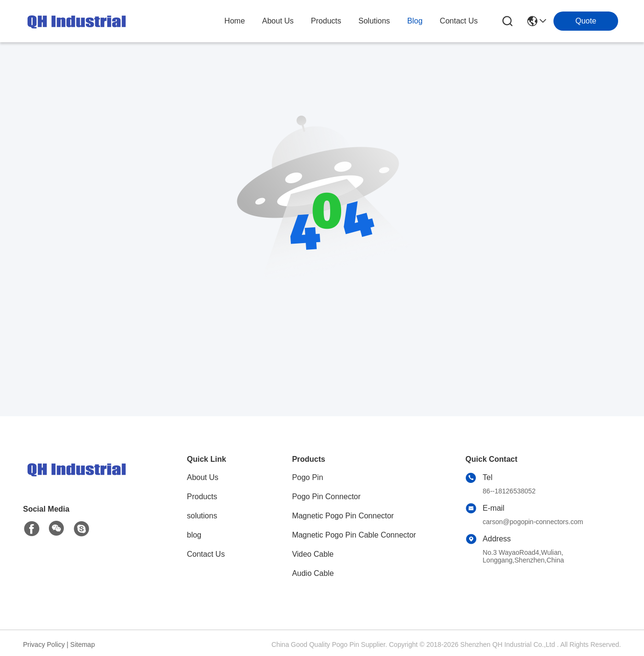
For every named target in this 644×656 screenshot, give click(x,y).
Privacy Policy (44, 644)
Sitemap (83, 644)
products (326, 21)
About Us (203, 477)
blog (415, 21)
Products (202, 497)
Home (235, 21)
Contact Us (206, 554)
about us (278, 21)
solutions (374, 21)
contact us (459, 21)
